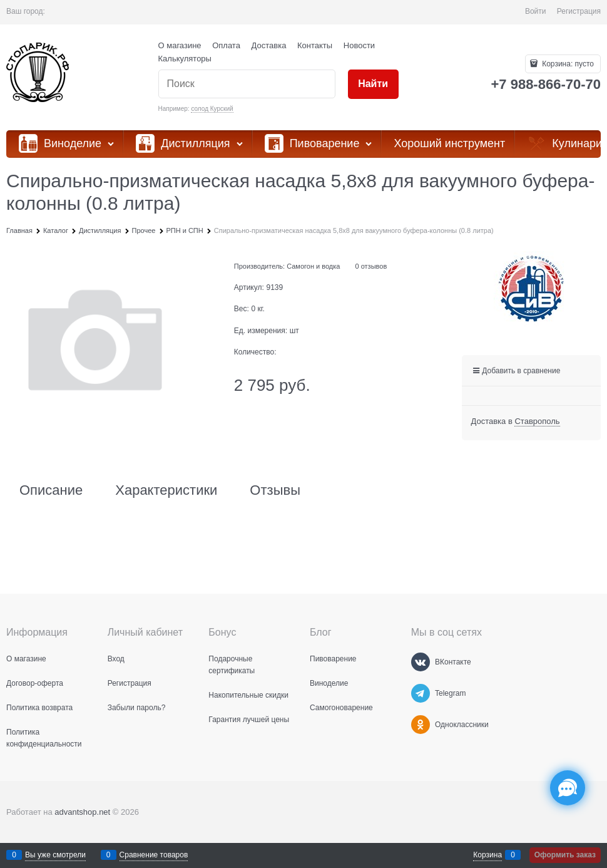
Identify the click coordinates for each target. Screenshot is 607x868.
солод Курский (212, 109)
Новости (359, 45)
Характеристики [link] (166, 490)
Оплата (226, 45)
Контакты (315, 45)
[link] (537, 421)
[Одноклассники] (421, 725)
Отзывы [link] (275, 490)
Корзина (487, 855)
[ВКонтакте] (421, 662)
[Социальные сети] (568, 788)
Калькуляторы (185, 59)
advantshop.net (82, 812)
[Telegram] (421, 693)
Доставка (269, 45)
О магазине (180, 45)
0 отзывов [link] (371, 266)
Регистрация (579, 11)
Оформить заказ (565, 855)
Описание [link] (51, 490)
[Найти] (373, 84)
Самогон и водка (313, 266)
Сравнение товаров (154, 855)
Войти (536, 11)
